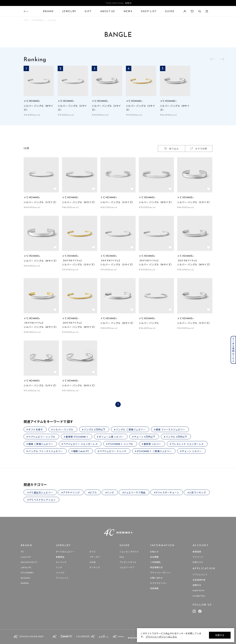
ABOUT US (108, 11)
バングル (52, 20)
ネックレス (61, 562)
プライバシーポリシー (161, 573)
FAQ (122, 557)
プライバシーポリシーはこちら (161, 637)
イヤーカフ (95, 557)
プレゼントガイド (128, 562)
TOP (26, 20)
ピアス (93, 552)
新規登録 (197, 552)
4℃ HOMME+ (27, 573)
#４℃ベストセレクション (41, 500)
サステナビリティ (159, 583)
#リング (110, 492)
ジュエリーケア (127, 567)
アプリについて (200, 574)
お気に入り (198, 562)
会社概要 (154, 557)
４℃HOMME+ (38, 20)
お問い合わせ (156, 578)
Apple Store (199, 590)
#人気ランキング (197, 492)
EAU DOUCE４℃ (29, 562)
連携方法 (197, 585)
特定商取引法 (156, 567)
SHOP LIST (149, 11)
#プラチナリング (71, 492)
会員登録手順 (199, 580)
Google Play (199, 596)
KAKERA (25, 583)
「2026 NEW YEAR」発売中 (118, 3)
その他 (93, 562)
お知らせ (154, 552)
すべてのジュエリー (65, 552)
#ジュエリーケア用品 (134, 492)
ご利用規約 (155, 562)
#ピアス (93, 492)
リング (59, 567)
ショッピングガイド (129, 552)
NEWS (128, 11)
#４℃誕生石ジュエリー (40, 492)
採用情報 (154, 588)
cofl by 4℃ (26, 567)
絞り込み (172, 148)
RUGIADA (25, 578)
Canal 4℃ (26, 557)
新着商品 (60, 557)
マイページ (198, 557)
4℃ (22, 552)
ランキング (95, 567)
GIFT (88, 11)
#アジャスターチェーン (167, 492)
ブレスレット (62, 578)
